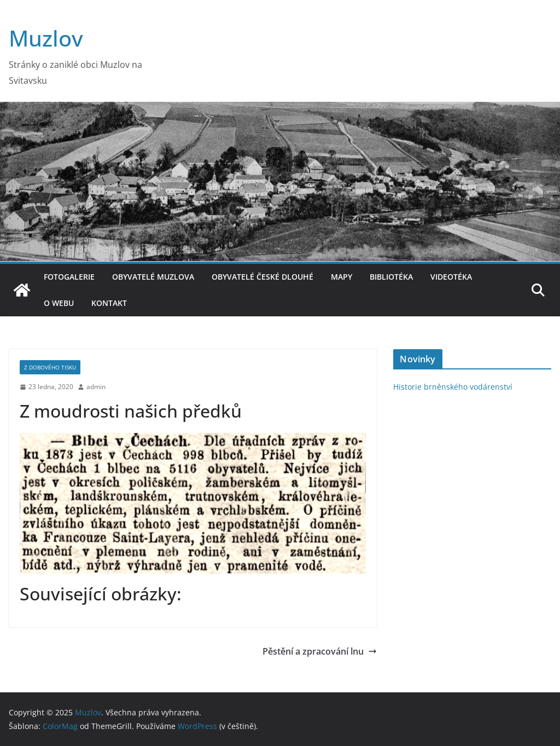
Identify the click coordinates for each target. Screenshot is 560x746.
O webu (59, 303)
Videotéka (451, 277)
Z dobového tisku (50, 367)
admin (96, 387)
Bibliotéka (391, 277)
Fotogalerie (69, 277)
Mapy (342, 277)
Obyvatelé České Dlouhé (262, 277)
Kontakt (109, 303)
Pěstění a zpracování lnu (320, 651)
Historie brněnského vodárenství (453, 387)
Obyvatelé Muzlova (153, 277)
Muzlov (46, 38)
